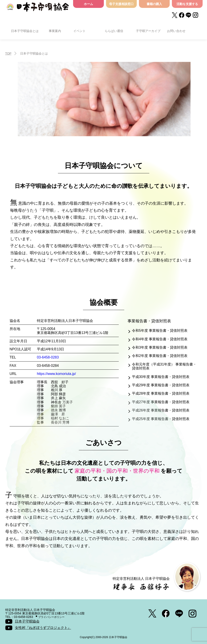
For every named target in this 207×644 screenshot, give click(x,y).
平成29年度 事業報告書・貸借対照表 (161, 385)
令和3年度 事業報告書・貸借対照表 (160, 347)
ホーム (88, 4)
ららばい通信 (114, 31)
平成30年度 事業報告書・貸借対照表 (161, 377)
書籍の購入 (154, 4)
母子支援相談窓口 (121, 4)
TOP (8, 53)
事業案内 (55, 31)
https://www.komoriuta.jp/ (56, 374)
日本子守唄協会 (38, 9)
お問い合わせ (176, 31)
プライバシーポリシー (51, 617)
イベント (79, 31)
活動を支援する (187, 4)
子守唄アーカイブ (148, 31)
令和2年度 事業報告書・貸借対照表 (160, 356)
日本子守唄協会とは (25, 31)
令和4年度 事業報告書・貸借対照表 (160, 339)
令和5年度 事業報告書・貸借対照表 (160, 331)
